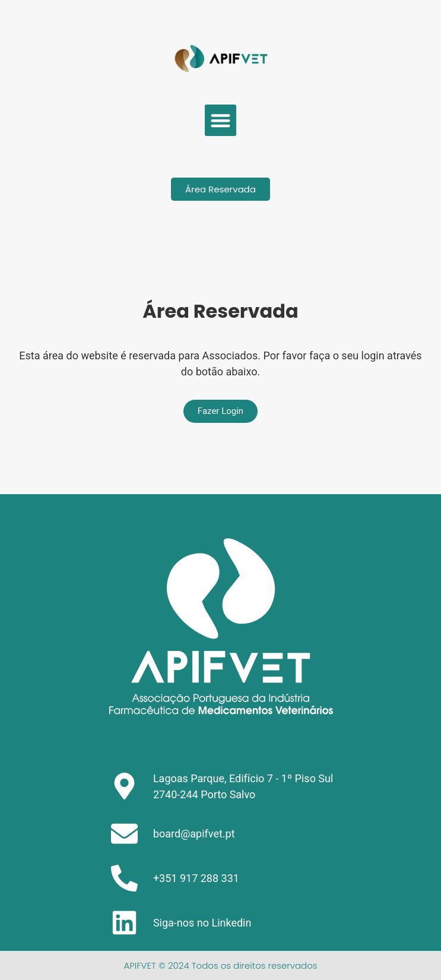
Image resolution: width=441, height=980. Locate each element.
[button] (220, 120)
